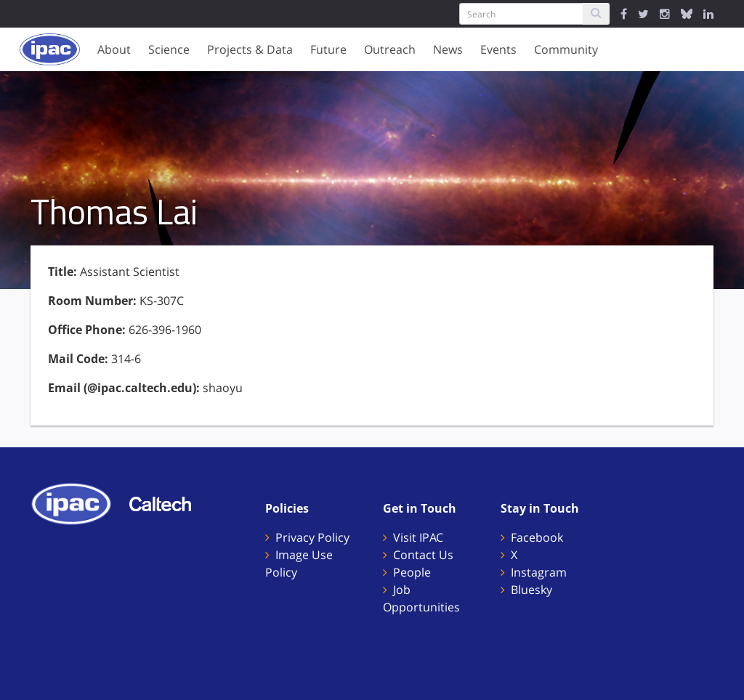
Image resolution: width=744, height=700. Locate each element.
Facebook (537, 537)
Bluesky (531, 590)
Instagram (539, 572)
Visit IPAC (418, 537)
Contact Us (423, 555)
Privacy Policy (312, 537)
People (412, 572)
